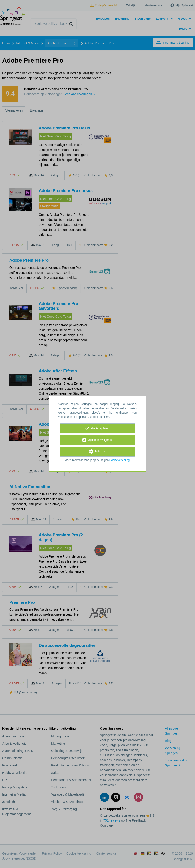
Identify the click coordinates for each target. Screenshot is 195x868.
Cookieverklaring (120, 460)
